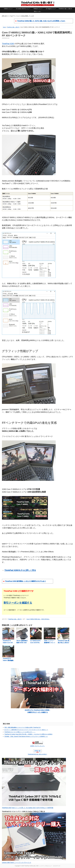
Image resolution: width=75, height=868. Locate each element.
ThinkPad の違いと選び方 (65, 9)
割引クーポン (37, 11)
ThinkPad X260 (8, 44)
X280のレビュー (8, 9)
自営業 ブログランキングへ (37, 746)
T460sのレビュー (38, 9)
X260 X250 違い (45, 619)
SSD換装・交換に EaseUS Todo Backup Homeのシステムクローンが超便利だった (26, 736)
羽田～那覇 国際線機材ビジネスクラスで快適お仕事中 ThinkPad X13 (22, 727)
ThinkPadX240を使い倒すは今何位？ (38, 754)
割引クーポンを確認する (18, 603)
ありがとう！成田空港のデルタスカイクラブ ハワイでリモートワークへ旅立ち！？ (26, 730)
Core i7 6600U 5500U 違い (33, 619)
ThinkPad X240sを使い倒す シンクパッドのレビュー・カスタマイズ (37, 4)
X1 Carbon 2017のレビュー (23, 9)
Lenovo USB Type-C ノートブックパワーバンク (17, 863)
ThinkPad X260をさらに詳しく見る (20, 570)
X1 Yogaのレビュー (51, 9)
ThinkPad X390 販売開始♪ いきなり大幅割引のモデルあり (25, 581)
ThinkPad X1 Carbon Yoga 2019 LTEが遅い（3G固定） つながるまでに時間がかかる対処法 (28, 734)
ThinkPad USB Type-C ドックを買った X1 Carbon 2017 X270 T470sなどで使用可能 (28, 808)
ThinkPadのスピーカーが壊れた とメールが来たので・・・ (20, 732)
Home (4, 27)
